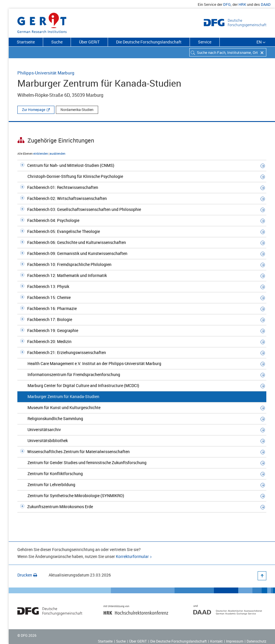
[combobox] (228, 52)
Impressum (235, 641)
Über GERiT (89, 42)
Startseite (26, 42)
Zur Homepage (34, 110)
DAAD (266, 4)
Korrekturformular (132, 556)
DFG (227, 4)
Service (205, 42)
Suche (57, 42)
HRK (242, 4)
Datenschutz (256, 641)
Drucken (27, 575)
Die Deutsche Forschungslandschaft (149, 42)
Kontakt (216, 641)
